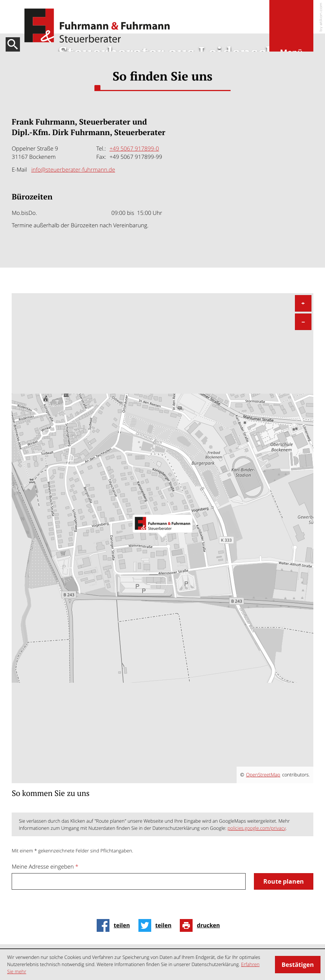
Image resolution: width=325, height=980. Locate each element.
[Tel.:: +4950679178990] (134, 149)
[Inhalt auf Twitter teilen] (157, 925)
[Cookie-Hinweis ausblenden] (298, 965)
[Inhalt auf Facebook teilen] (115, 925)
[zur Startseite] (97, 26)
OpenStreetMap (263, 775)
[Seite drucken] (202, 925)
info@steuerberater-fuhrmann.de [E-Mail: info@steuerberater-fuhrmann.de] (73, 170)
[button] (291, 31)
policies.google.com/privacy (257, 828)
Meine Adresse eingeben (45, 867)
